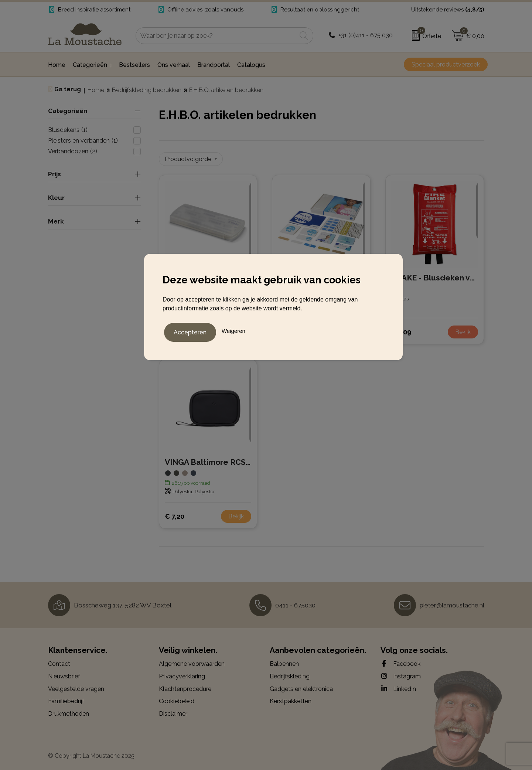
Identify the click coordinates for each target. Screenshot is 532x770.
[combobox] (216, 36)
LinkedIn (398, 686)
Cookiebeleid (177, 699)
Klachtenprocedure (185, 686)
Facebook (400, 661)
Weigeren (233, 329)
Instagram (401, 674)
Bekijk (463, 329)
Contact (59, 662)
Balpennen (284, 662)
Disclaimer (173, 711)
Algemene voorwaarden (192, 662)
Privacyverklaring (182, 674)
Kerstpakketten (291, 699)
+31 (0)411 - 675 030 (366, 35)
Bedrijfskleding (290, 674)
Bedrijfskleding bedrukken (147, 90)
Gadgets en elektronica (301, 686)
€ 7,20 (175, 514)
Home (96, 90)
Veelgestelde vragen (76, 686)
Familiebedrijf (66, 699)
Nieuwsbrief (64, 674)
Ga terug (68, 89)
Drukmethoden (69, 711)
